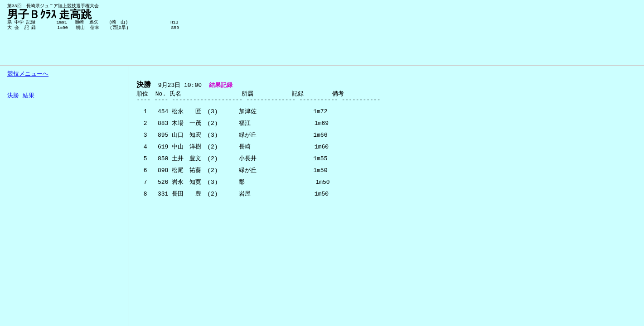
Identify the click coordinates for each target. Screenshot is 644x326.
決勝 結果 (21, 96)
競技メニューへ (28, 74)
